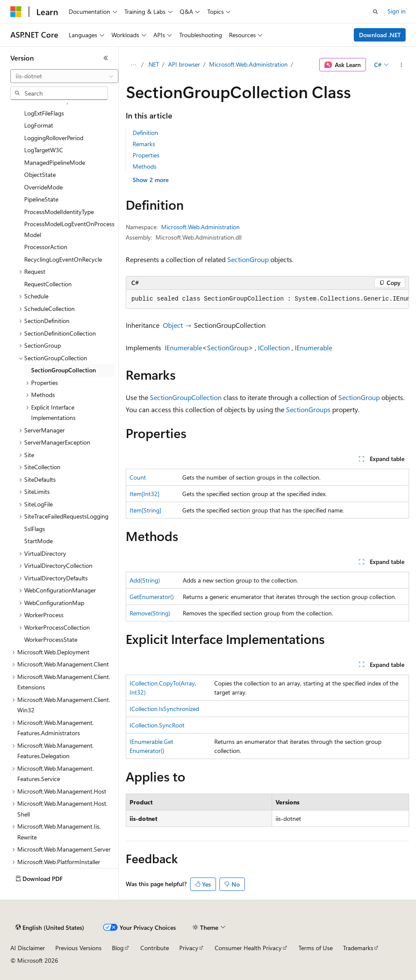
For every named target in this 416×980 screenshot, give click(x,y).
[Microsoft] (16, 12)
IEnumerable (183, 347)
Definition (145, 133)
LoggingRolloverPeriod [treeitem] (54, 138)
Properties (146, 155)
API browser (184, 64)
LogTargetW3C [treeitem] (44, 150)
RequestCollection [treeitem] (48, 284)
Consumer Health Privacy (248, 948)
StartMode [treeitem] (38, 541)
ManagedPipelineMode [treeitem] (55, 162)
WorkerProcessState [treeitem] (51, 639)
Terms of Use (316, 948)
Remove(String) (150, 613)
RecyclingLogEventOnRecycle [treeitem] (63, 259)
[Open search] (375, 12)
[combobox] (64, 76)
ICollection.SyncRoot (157, 725)
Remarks (144, 144)
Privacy (189, 948)
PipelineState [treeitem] (41, 199)
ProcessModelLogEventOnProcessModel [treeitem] (69, 229)
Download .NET (380, 35)
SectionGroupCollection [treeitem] (64, 370)
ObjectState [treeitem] (40, 175)
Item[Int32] (144, 494)
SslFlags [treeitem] (35, 529)
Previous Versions (78, 948)
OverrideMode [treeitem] (43, 187)
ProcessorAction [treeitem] (46, 247)
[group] (267, 299)
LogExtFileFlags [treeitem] (44, 113)
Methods (144, 166)
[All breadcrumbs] (133, 65)
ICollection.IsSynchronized (164, 709)
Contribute (155, 948)
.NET (153, 64)
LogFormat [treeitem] (39, 125)
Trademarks (358, 948)
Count (138, 477)
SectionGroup (248, 259)
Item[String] (145, 510)
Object (173, 325)
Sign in (397, 11)
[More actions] (402, 65)
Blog (118, 948)
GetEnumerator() (152, 597)
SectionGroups (308, 409)
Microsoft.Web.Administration (248, 64)
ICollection (274, 347)
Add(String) (145, 580)
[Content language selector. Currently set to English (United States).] (50, 928)
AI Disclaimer (28, 948)
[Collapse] (106, 58)
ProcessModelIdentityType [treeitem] (59, 212)
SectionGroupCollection (186, 397)
